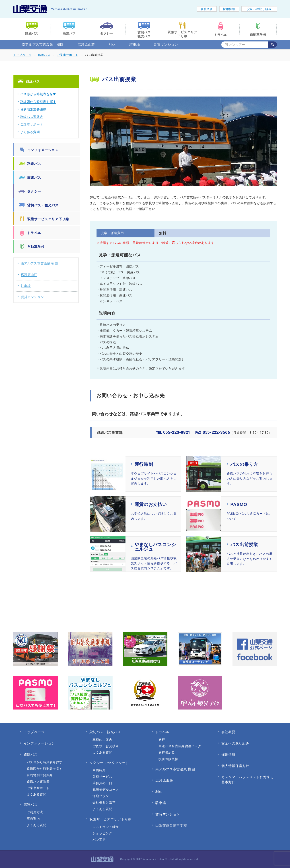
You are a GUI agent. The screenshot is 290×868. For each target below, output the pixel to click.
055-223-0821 (173, 432)
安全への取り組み (259, 9)
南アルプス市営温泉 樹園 (43, 44)
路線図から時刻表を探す (38, 102)
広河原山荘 (86, 44)
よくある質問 (30, 132)
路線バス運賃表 (32, 117)
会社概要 (207, 9)
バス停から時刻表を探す (38, 94)
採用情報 (229, 9)
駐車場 (135, 44)
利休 (112, 44)
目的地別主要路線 (33, 109)
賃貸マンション (166, 44)
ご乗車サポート (32, 124)
